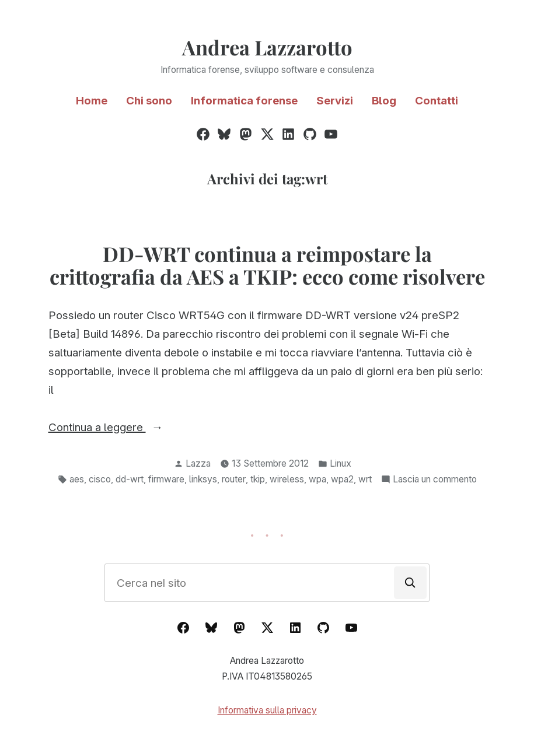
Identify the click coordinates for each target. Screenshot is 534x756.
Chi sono (149, 101)
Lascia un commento (435, 480)
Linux (341, 463)
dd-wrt (130, 479)
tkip (258, 479)
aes (77, 479)
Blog (384, 101)
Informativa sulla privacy (267, 710)
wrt (365, 479)
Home (92, 101)
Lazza (198, 463)
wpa (317, 479)
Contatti (437, 101)
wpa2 (342, 479)
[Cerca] (410, 583)
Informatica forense (244, 101)
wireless (287, 479)
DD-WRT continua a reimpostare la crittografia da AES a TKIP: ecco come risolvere (267, 265)
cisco (100, 479)
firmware (166, 479)
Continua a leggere (127, 428)
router (234, 479)
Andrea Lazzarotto (267, 47)
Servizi (335, 101)
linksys (203, 479)
